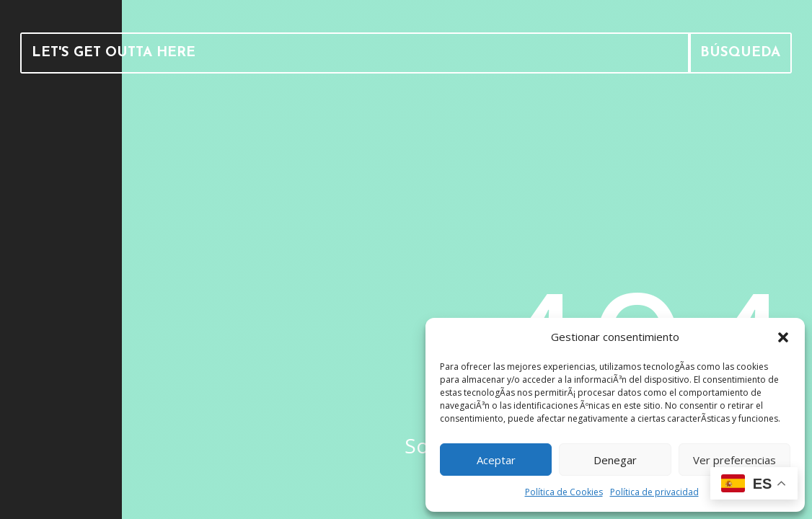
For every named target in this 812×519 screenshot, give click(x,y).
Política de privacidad (654, 492)
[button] (783, 337)
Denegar (615, 460)
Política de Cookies (564, 492)
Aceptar (496, 460)
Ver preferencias (734, 460)
